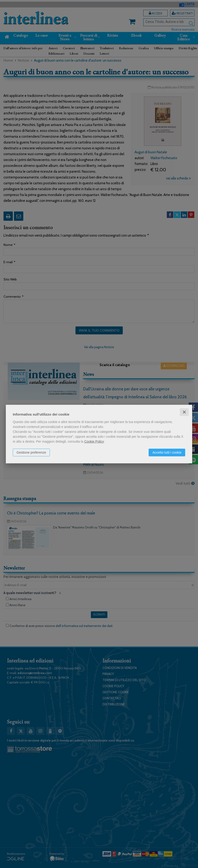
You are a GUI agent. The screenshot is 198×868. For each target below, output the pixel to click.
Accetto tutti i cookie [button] (167, 452)
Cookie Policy (94, 441)
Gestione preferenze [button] (31, 452)
